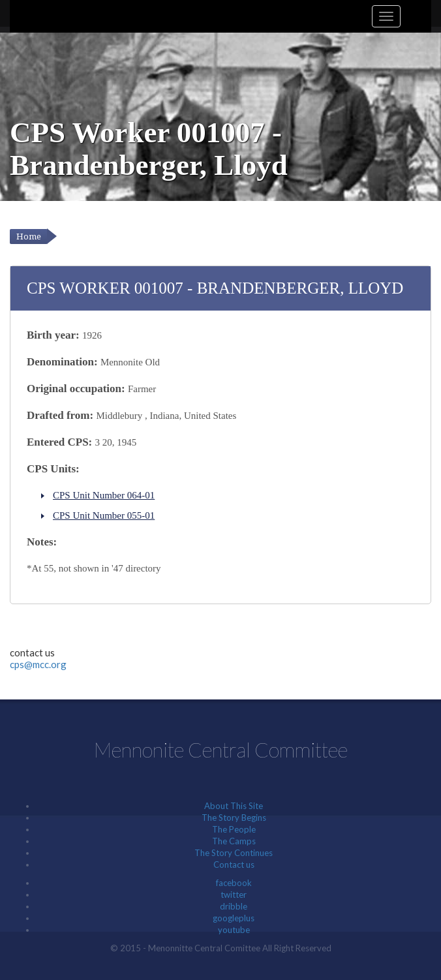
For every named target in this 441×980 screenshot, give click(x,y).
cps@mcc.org (38, 664)
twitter (234, 895)
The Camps (234, 841)
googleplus (234, 918)
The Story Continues (234, 853)
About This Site (234, 806)
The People (234, 829)
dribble (234, 906)
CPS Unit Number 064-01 (104, 495)
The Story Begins (234, 818)
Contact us (234, 865)
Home (29, 237)
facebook (234, 883)
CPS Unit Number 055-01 (104, 515)
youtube (234, 930)
